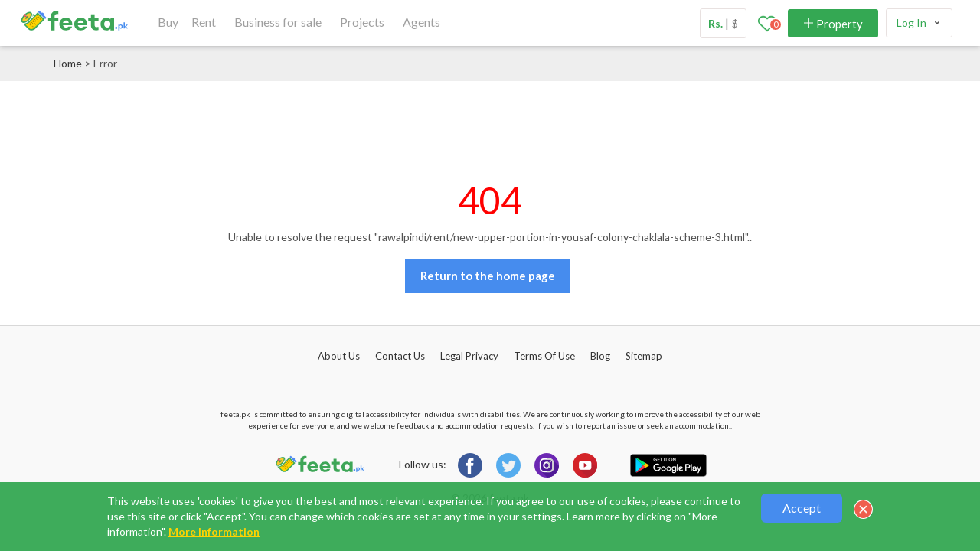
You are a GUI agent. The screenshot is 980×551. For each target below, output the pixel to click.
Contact (400, 356)
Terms (544, 356)
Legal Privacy (469, 356)
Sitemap (644, 356)
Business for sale (278, 22)
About (339, 356)
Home (68, 63)
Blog (600, 356)
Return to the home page (488, 275)
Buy (168, 22)
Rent (204, 22)
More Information (214, 531)
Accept (802, 508)
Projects (362, 22)
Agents (421, 22)
